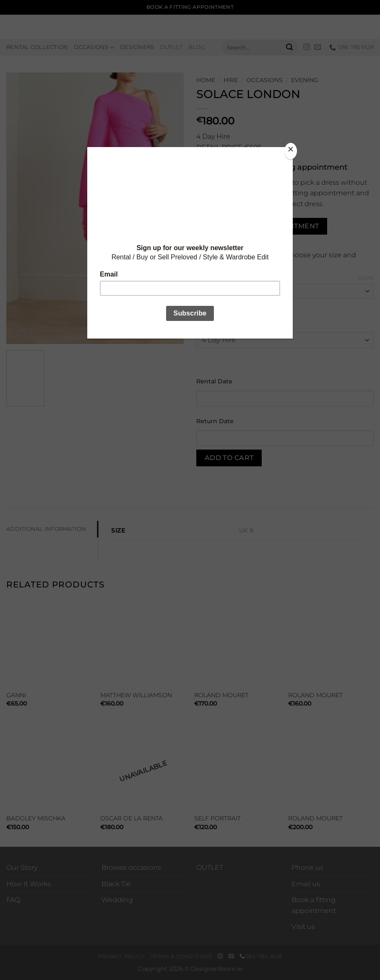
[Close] (291, 151)
